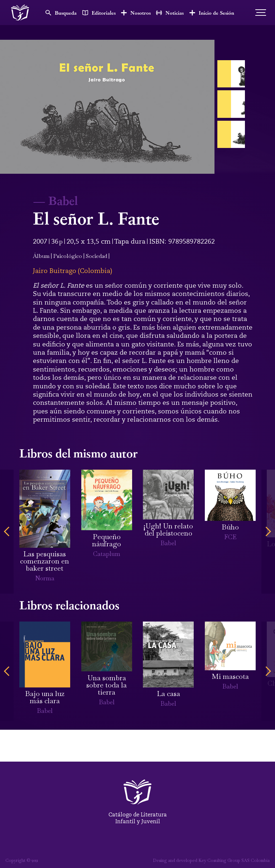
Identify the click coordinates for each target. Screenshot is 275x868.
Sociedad (96, 256)
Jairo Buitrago (55, 271)
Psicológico (68, 256)
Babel (63, 200)
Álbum (41, 256)
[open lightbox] (107, 107)
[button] (7, 532)
